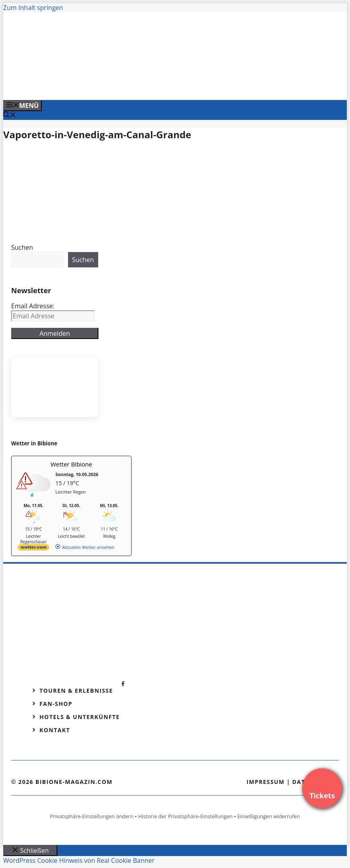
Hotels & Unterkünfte (80, 717)
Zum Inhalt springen (33, 8)
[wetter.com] (33, 549)
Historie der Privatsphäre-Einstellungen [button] (186, 816)
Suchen (22, 247)
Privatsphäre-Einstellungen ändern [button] (91, 816)
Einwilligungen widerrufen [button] (268, 816)
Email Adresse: (33, 306)
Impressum (265, 782)
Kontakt (55, 730)
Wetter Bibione (72, 464)
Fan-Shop (56, 704)
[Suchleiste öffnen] (10, 116)
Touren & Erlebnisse (76, 691)
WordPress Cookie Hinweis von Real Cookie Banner (79, 860)
